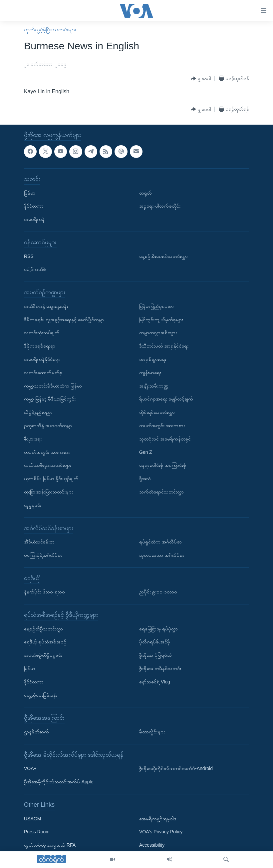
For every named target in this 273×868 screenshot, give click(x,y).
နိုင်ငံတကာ (34, 206)
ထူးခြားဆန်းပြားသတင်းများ (48, 492)
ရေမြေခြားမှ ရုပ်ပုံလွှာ (158, 629)
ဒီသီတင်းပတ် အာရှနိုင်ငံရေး (164, 346)
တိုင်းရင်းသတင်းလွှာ (157, 412)
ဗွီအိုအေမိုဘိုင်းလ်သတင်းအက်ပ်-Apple (59, 782)
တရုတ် (145, 193)
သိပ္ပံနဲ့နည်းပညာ (38, 412)
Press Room (37, 832)
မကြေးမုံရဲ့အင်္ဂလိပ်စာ (43, 555)
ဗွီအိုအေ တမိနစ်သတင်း (160, 668)
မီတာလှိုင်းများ (152, 732)
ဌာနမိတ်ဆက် (36, 732)
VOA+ (30, 769)
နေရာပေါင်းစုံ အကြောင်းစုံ (163, 465)
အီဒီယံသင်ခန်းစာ (39, 542)
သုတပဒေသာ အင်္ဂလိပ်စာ (162, 555)
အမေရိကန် (34, 219)
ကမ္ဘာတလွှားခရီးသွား (158, 333)
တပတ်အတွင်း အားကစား (47, 452)
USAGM (32, 819)
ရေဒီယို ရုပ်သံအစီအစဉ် (45, 642)
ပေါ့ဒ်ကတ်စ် (35, 269)
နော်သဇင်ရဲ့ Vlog (155, 682)
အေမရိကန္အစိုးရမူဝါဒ (158, 819)
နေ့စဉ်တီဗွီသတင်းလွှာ (43, 629)
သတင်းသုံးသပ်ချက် (42, 333)
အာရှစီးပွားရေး (153, 359)
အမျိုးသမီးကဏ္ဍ (154, 386)
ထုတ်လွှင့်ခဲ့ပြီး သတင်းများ (50, 29)
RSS (29, 256)
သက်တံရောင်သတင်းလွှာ (161, 492)
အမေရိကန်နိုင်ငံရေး (42, 359)
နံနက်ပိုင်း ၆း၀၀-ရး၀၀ (44, 592)
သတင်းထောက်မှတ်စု (43, 373)
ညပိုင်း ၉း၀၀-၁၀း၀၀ (158, 592)
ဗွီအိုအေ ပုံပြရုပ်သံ (155, 655)
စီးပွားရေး (33, 439)
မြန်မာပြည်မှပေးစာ (156, 306)
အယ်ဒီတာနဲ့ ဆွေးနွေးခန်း (46, 306)
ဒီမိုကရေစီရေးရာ (40, 346)
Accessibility (152, 845)
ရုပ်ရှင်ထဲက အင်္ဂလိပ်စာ (160, 542)
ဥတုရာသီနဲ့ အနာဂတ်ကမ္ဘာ (48, 426)
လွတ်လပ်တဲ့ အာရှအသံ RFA (50, 845)
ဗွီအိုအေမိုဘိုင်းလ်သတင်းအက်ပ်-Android (176, 769)
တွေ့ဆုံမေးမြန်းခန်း (41, 695)
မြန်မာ (30, 193)
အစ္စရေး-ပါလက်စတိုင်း (160, 206)
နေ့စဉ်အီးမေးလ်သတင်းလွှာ (163, 256)
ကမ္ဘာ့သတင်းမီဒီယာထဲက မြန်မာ (53, 386)
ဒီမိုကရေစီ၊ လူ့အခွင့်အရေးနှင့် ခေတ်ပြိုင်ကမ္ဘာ (64, 320)
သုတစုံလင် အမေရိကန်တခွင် (165, 439)
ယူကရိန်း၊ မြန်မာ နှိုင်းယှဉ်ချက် (51, 478)
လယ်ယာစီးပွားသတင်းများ (48, 465)
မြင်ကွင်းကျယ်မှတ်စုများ (161, 320)
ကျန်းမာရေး (150, 373)
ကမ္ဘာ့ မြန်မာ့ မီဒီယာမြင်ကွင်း (50, 399)
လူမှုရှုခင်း (33, 505)
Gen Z (146, 452)
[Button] (201, 79)
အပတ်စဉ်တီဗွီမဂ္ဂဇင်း (43, 655)
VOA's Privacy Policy (161, 832)
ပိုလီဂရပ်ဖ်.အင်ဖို (155, 642)
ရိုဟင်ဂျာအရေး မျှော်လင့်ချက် (166, 399)
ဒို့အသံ (145, 478)
